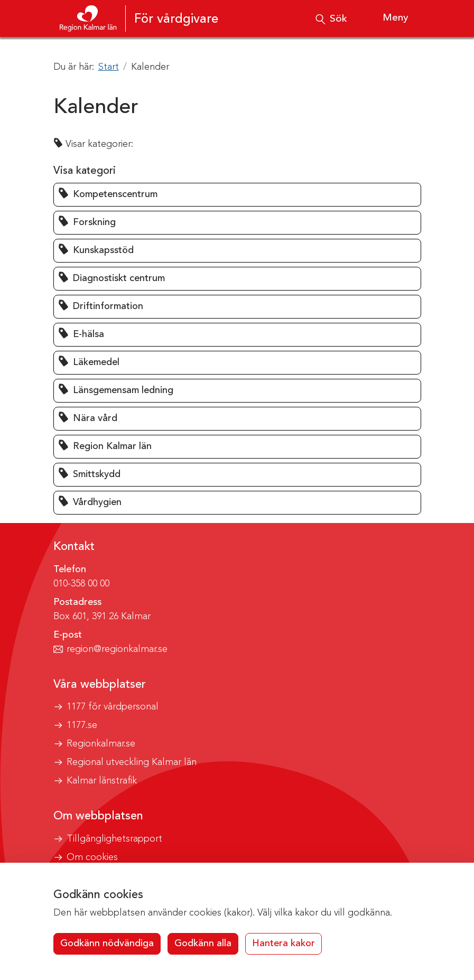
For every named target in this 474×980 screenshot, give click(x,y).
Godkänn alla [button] (203, 944)
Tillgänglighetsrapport (114, 839)
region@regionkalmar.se (117, 649)
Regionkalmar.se (101, 744)
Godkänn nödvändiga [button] (107, 944)
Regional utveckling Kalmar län (132, 762)
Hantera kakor (284, 944)
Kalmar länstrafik (102, 781)
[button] (237, 195)
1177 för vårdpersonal (113, 707)
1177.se (82, 725)
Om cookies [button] (92, 857)
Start (109, 67)
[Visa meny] (387, 18)
